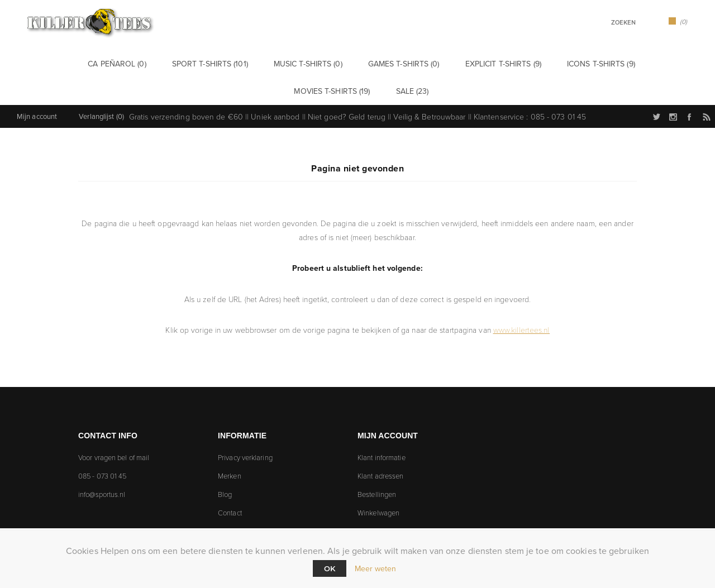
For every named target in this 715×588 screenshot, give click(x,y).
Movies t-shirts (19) (585, 63)
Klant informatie (382, 428)
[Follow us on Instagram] (123, 493)
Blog (225, 465)
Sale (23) (653, 63)
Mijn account (37, 87)
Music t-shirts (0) (241, 63)
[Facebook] (155, 493)
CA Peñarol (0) (74, 63)
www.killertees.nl (521, 300)
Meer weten (376, 569)
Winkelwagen (378, 483)
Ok (330, 568)
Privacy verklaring (245, 428)
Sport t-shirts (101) (155, 63)
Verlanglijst (375, 501)
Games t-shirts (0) (325, 63)
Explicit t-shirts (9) (413, 63)
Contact (230, 483)
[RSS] (187, 493)
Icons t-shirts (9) (499, 63)
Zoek (647, 22)
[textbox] (609, 23)
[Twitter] (91, 493)
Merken (230, 446)
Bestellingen (377, 465)
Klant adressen (380, 446)
